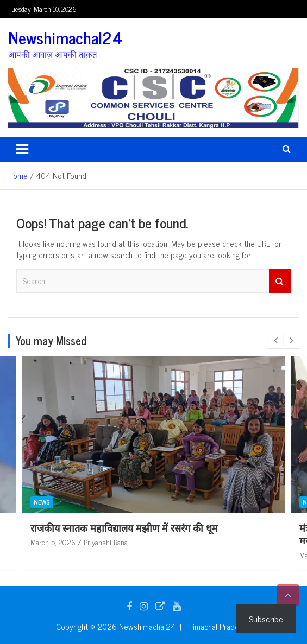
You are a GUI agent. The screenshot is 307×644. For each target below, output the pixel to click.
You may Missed (51, 340)
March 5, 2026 (53, 542)
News (42, 502)
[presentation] (275, 341)
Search (280, 281)
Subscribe (266, 619)
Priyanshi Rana (106, 542)
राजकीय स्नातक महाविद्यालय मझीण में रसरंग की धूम (124, 527)
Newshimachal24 (65, 37)
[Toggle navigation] (22, 149)
